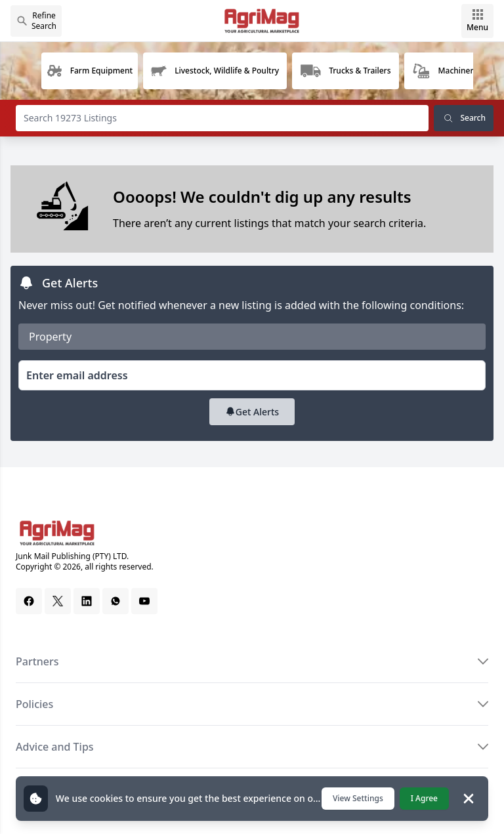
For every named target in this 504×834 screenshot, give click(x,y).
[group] (90, 71)
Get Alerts (252, 412)
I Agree (424, 798)
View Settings (358, 798)
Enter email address (77, 375)
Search (464, 118)
